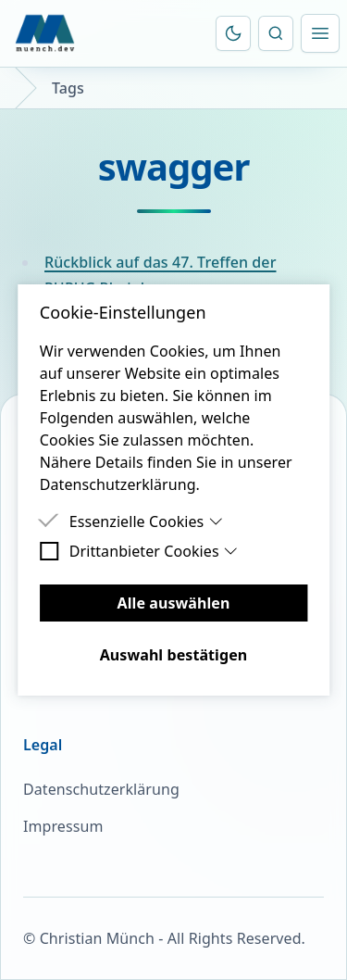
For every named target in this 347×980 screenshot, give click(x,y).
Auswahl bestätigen (174, 655)
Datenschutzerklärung (101, 789)
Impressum (63, 826)
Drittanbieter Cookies (154, 551)
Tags (68, 88)
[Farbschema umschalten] (233, 33)
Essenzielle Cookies (146, 521)
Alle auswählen (174, 603)
